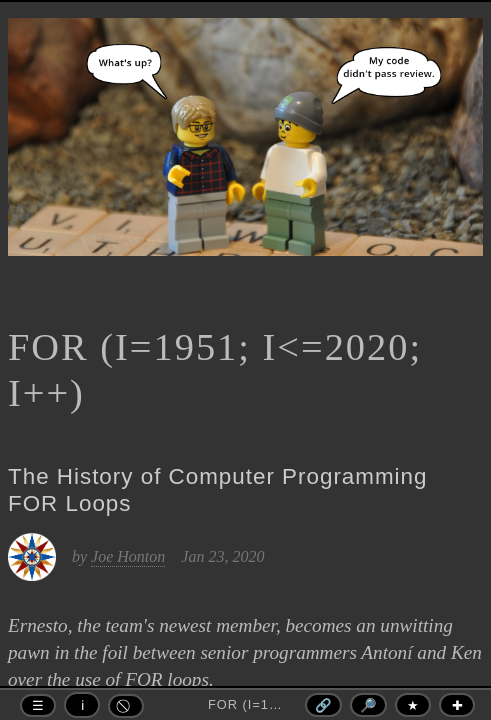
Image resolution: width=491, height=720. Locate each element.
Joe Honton (128, 556)
